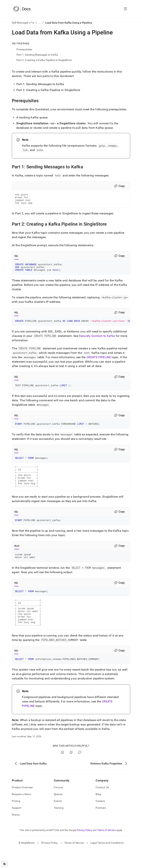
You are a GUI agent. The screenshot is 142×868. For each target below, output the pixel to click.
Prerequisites (24, 49)
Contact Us (102, 806)
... (40, 23)
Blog (98, 813)
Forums (58, 806)
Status (16, 833)
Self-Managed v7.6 (23, 23)
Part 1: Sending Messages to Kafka (37, 55)
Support (17, 827)
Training (59, 827)
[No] (71, 771)
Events (58, 820)
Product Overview (22, 806)
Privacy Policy (84, 849)
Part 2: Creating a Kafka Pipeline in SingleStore (44, 60)
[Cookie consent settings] (5, 864)
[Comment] (80, 771)
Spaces (58, 813)
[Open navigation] (125, 9)
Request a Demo (22, 813)
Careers (100, 820)
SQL (16, 258)
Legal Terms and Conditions (107, 862)
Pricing (16, 820)
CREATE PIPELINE (99, 362)
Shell (17, 557)
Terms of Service (106, 849)
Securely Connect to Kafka (97, 340)
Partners (101, 827)
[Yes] (62, 771)
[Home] (22, 9)
